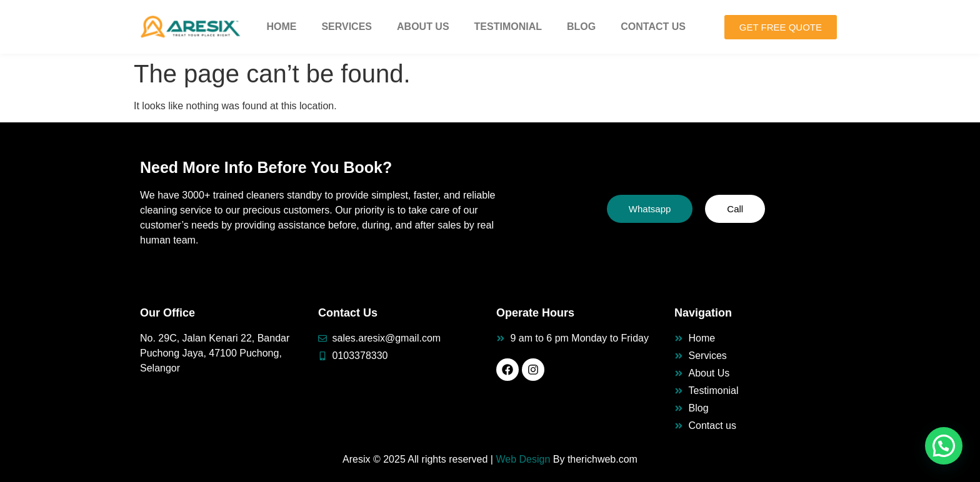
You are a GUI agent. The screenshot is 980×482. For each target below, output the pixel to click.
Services (347, 27)
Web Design (523, 459)
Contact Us (653, 27)
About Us (423, 27)
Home (281, 27)
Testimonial (508, 27)
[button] (944, 446)
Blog (581, 27)
